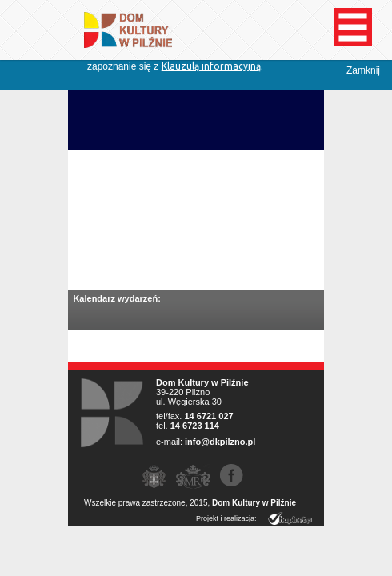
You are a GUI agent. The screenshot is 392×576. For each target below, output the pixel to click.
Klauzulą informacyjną (211, 66)
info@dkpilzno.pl (220, 442)
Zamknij (363, 70)
